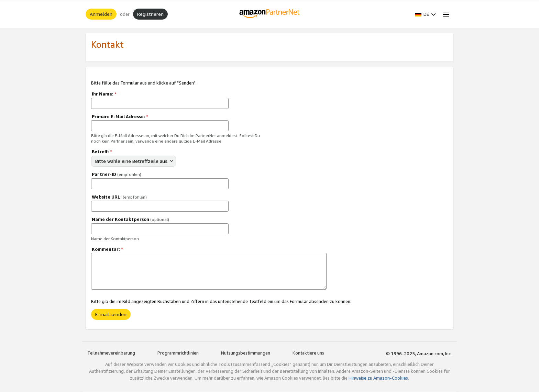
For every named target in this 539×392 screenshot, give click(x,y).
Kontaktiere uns (308, 353)
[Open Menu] (445, 14)
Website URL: (119, 197)
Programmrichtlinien (178, 353)
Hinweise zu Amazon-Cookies (378, 378)
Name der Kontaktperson (130, 219)
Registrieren (150, 14)
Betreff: (102, 152)
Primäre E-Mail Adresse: (120, 116)
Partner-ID (117, 174)
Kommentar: (107, 249)
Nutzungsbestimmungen (246, 353)
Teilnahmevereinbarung (111, 353)
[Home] (270, 14)
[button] (426, 14)
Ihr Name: (104, 94)
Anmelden (101, 14)
